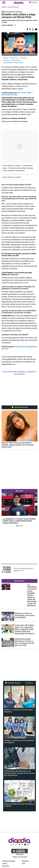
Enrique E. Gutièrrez (29, 174)
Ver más (29, 683)
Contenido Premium (19, 407)
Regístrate (20, 854)
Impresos (25, 861)
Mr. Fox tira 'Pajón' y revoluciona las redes (17, 94)
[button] (4, 510)
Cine (24, 864)
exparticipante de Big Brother (13, 63)
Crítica (5, 864)
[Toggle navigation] (4, 2)
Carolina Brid (16, 60)
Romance (23, 58)
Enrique (6, 58)
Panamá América (9, 861)
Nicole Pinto (14, 58)
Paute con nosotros (20, 857)
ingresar (33, 2)
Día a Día (6, 866)
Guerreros (7, 60)
